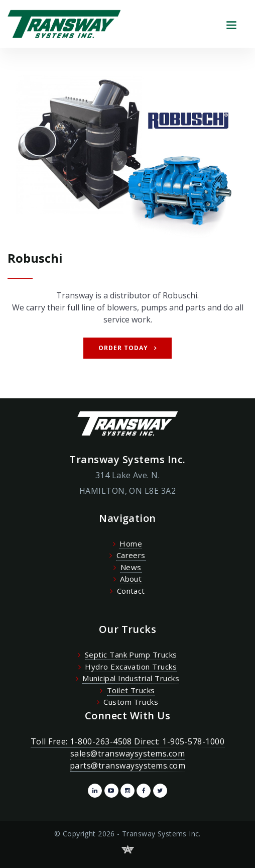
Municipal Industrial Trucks (131, 678)
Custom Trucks (131, 702)
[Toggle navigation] (231, 24)
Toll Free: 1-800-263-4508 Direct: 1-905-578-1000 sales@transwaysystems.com (127, 747)
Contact (131, 591)
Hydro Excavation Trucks (131, 667)
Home (131, 544)
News (131, 567)
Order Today (123, 348)
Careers (131, 555)
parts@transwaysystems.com (127, 766)
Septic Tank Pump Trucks (131, 655)
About (131, 579)
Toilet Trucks (131, 690)
